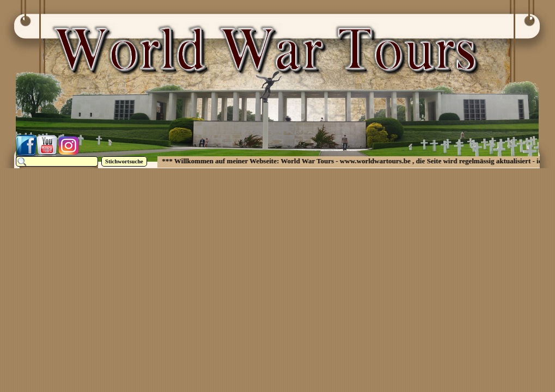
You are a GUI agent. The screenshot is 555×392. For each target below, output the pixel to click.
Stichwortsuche (124, 161)
